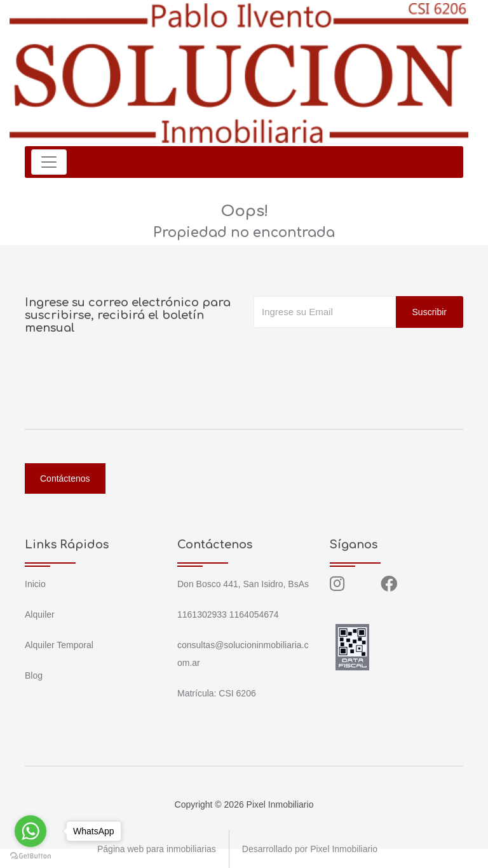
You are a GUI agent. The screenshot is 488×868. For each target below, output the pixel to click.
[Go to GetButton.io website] (30, 855)
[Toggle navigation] (49, 162)
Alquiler (40, 614)
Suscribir (430, 312)
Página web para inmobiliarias (157, 849)
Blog (34, 675)
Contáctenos (65, 478)
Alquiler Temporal (59, 645)
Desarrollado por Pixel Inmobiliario (310, 849)
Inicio (35, 584)
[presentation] (350, 353)
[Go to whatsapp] (30, 831)
